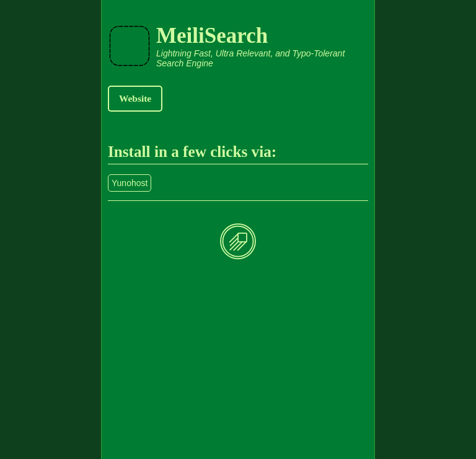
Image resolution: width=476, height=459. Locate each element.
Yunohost (130, 183)
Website (135, 98)
